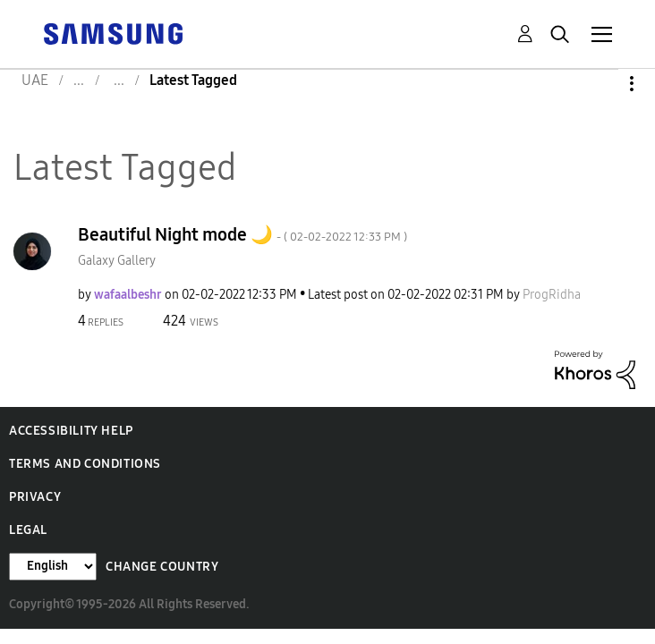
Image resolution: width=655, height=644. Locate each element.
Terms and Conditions (85, 464)
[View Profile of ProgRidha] (552, 295)
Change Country (162, 567)
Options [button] (601, 84)
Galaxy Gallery (117, 261)
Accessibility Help (71, 431)
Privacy (35, 497)
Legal (28, 530)
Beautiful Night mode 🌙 (242, 234)
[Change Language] (53, 567)
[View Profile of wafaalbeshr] (128, 295)
